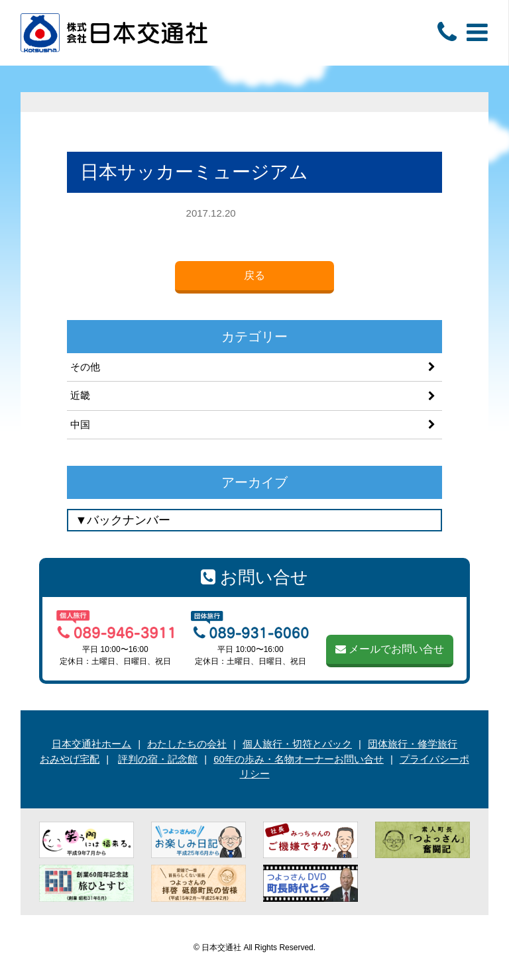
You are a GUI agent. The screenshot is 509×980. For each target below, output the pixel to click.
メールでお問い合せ (390, 649)
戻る (254, 275)
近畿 (80, 395)
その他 (85, 367)
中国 (80, 424)
